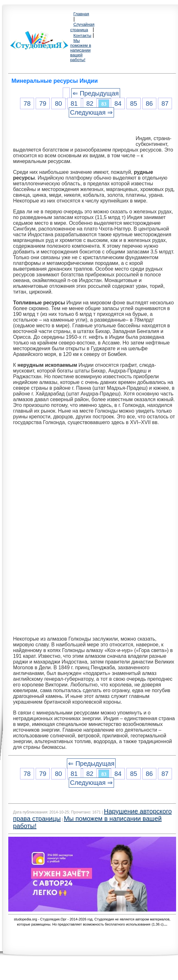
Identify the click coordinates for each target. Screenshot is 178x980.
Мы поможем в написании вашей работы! (81, 50)
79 (43, 103)
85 (133, 103)
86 (149, 103)
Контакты (82, 36)
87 (165, 103)
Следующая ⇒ (91, 112)
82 (90, 103)
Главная (81, 14)
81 (74, 103)
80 (58, 103)
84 (118, 103)
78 (27, 103)
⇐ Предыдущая (96, 93)
